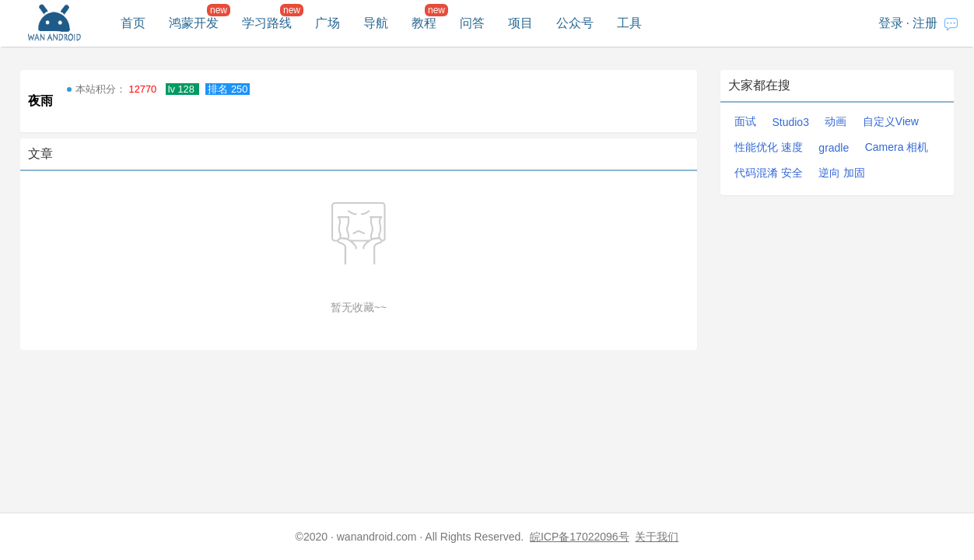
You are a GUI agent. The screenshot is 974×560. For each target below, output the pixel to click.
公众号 (575, 23)
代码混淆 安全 (769, 173)
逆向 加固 (842, 173)
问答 (472, 23)
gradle (834, 148)
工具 (629, 23)
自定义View (891, 121)
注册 (925, 23)
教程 (424, 23)
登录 (891, 23)
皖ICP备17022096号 (580, 537)
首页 (133, 23)
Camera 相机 (897, 147)
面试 (745, 121)
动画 (836, 121)
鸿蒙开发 (194, 23)
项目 (520, 23)
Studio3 (790, 122)
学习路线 (267, 23)
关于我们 (657, 537)
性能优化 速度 (769, 147)
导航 (376, 23)
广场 (328, 23)
